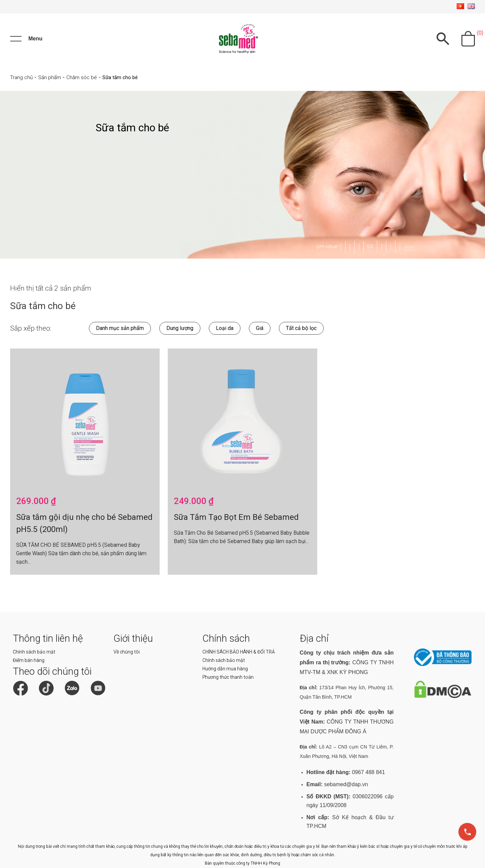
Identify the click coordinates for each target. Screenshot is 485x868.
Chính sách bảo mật (34, 652)
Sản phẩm (50, 77)
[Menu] (26, 39)
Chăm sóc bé (82, 77)
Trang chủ (21, 77)
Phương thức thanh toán (228, 677)
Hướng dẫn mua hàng (225, 669)
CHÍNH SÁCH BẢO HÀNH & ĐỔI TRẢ (239, 652)
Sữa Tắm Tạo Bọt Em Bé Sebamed (236, 517)
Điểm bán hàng (29, 660)
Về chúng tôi (127, 652)
